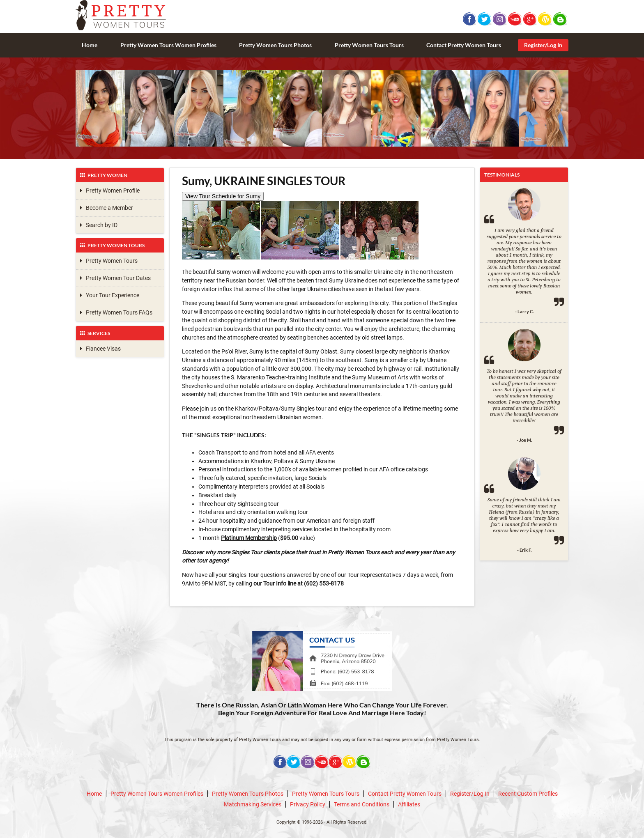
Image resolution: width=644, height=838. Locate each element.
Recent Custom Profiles (528, 794)
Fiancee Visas (100, 349)
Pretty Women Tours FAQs (116, 312)
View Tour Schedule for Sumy (223, 196)
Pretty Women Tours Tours (369, 45)
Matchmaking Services (253, 804)
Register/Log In (543, 45)
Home (90, 45)
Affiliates (409, 804)
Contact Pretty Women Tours (464, 45)
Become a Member (107, 208)
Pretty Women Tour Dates (115, 278)
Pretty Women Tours (109, 261)
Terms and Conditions (362, 804)
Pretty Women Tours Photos (275, 45)
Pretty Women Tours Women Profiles (168, 45)
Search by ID (99, 225)
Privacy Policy (308, 804)
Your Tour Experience (110, 295)
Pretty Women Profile (110, 191)
